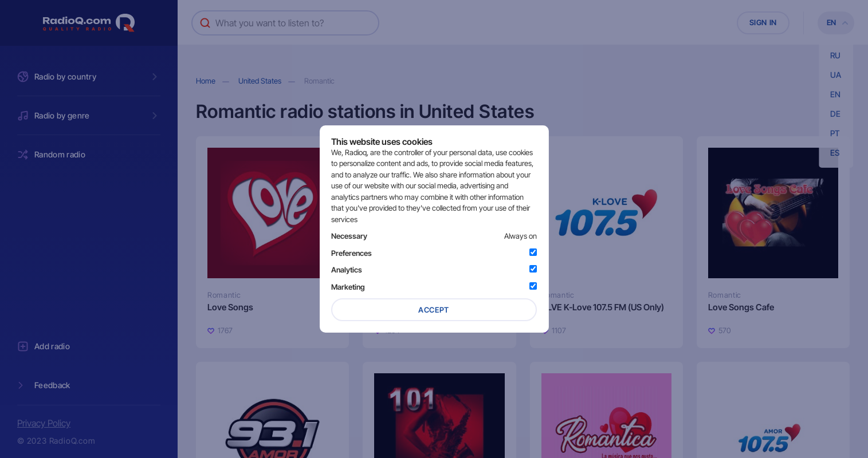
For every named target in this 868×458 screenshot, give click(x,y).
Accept (434, 310)
